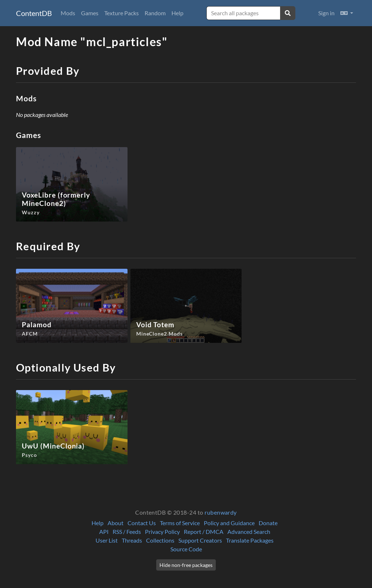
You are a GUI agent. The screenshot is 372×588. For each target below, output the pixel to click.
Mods (68, 13)
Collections (160, 540)
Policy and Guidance (229, 523)
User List (107, 540)
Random (155, 13)
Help (177, 13)
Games (90, 13)
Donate (268, 523)
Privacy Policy (162, 532)
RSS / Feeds (127, 532)
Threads (132, 540)
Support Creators (200, 540)
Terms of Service (180, 523)
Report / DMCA (204, 532)
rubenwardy (221, 512)
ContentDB (34, 13)
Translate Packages (250, 540)
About (116, 523)
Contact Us (142, 523)
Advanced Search (249, 532)
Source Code (186, 549)
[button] (347, 13)
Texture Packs (122, 13)
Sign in (326, 13)
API (104, 532)
